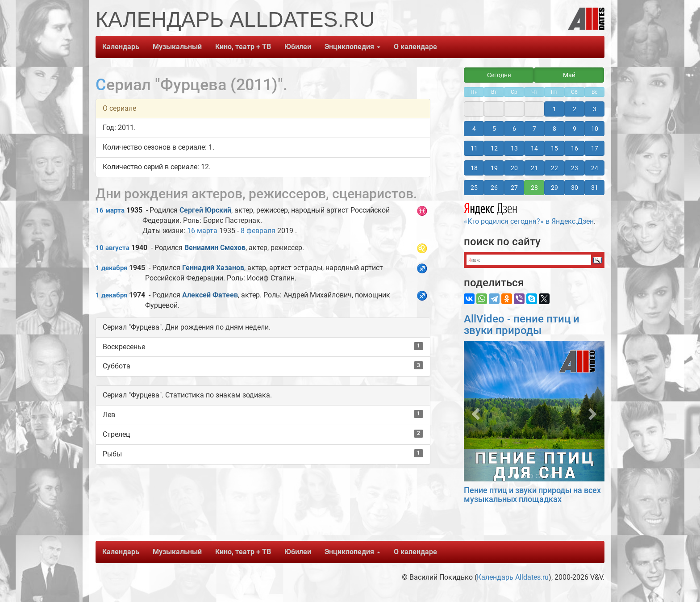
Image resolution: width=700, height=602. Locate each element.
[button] (474, 411)
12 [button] (494, 148)
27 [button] (514, 188)
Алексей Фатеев (210, 295)
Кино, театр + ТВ (243, 47)
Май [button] (569, 75)
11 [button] (474, 148)
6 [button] (514, 129)
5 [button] (494, 129)
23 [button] (575, 168)
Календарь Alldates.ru (513, 577)
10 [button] (595, 129)
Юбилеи (298, 47)
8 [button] (554, 129)
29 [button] (554, 188)
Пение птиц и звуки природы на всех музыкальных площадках (532, 495)
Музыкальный (177, 47)
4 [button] (474, 129)
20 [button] (514, 168)
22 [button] (554, 168)
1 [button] (554, 109)
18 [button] (474, 168)
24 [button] (595, 168)
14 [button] (534, 148)
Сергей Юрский (205, 210)
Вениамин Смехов (215, 248)
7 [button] (534, 129)
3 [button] (595, 109)
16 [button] (575, 148)
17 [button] (595, 148)
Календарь (121, 47)
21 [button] (534, 168)
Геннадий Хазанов (213, 268)
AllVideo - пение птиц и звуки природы (522, 325)
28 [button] (534, 188)
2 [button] (575, 109)
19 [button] (494, 168)
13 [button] (514, 148)
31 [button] (595, 188)
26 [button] (494, 188)
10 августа (112, 248)
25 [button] (474, 188)
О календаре (415, 47)
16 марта (110, 210)
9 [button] (575, 129)
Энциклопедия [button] (352, 47)
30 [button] (575, 188)
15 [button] (554, 148)
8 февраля (258, 231)
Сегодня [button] (499, 75)
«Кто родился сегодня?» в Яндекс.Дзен (529, 213)
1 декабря (111, 268)
